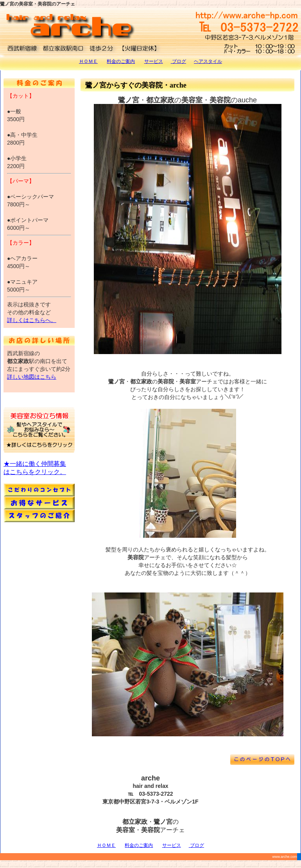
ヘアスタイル (208, 61)
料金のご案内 (121, 61)
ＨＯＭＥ (88, 61)
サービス (154, 61)
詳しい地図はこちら (32, 377)
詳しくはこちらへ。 (32, 320)
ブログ (178, 61)
